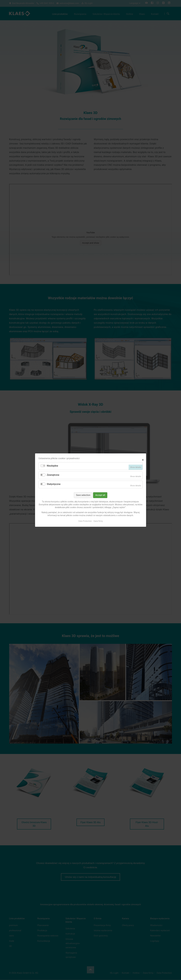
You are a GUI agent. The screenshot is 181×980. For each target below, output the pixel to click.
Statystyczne (54, 484)
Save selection (83, 495)
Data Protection (85, 521)
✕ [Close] (143, 460)
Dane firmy (98, 521)
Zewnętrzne (53, 475)
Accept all (100, 495)
